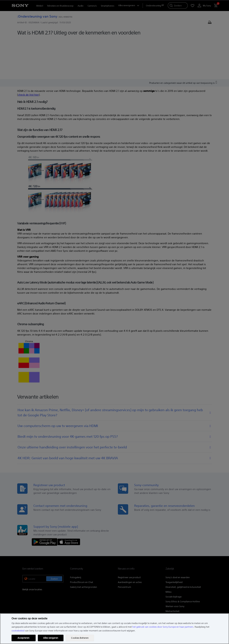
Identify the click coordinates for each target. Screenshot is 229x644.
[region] (114, 629)
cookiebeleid (18, 631)
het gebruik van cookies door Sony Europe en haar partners (163, 627)
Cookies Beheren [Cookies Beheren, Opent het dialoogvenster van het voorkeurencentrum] (80, 638)
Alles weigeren (51, 638)
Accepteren (23, 638)
